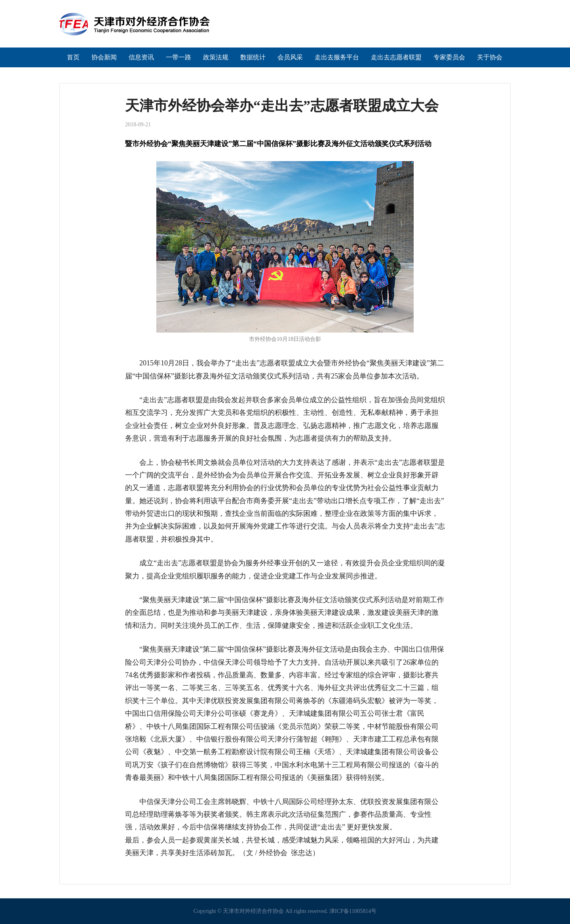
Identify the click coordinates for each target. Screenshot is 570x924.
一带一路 (179, 57)
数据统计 (253, 57)
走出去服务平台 (337, 57)
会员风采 (290, 57)
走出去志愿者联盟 (396, 57)
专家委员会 (449, 57)
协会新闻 (104, 57)
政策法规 (216, 57)
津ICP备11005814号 (353, 911)
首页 (73, 57)
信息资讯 (141, 57)
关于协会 (490, 57)
